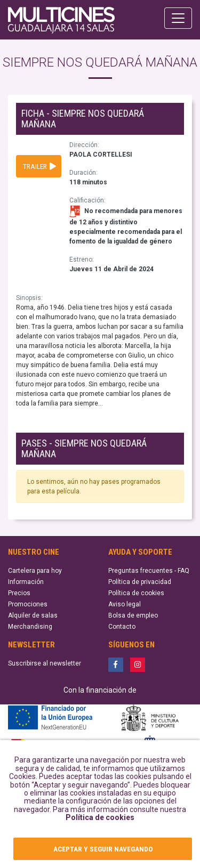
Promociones (28, 604)
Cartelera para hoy (35, 571)
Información (26, 582)
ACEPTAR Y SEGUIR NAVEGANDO (103, 849)
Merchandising (30, 627)
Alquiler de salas (33, 615)
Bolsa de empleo (133, 615)
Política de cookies (100, 817)
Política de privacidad (140, 582)
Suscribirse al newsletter (45, 663)
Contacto (122, 627)
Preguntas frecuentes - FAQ (149, 571)
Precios (19, 593)
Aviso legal (125, 604)
